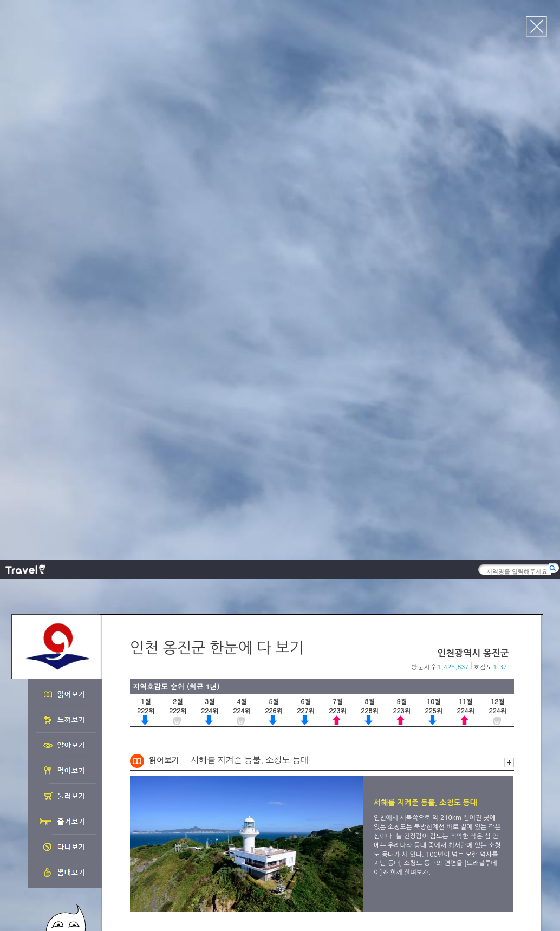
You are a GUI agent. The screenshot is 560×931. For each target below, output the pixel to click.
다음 (509, 390)
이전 (497, 390)
